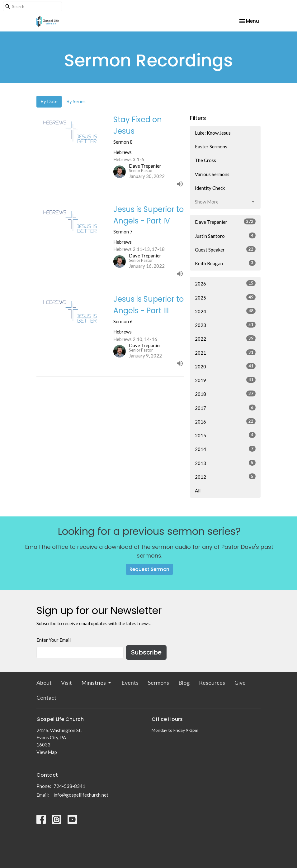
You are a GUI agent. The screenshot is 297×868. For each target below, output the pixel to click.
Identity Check (210, 188)
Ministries (97, 683)
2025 (225, 297)
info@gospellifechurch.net (81, 795)
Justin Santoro (225, 236)
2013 (225, 463)
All (198, 491)
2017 (225, 408)
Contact (46, 698)
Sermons (158, 683)
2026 (225, 283)
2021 (225, 352)
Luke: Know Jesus (213, 133)
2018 (225, 394)
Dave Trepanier (225, 222)
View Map (47, 752)
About (44, 683)
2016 (225, 421)
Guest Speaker (225, 249)
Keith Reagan (225, 263)
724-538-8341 (69, 786)
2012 (225, 477)
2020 (225, 366)
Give (240, 683)
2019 (225, 380)
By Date (49, 101)
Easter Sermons (211, 146)
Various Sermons (212, 174)
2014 (225, 449)
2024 (225, 311)
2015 (225, 435)
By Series (76, 101)
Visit (66, 683)
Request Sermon (149, 569)
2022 (225, 338)
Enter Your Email (54, 640)
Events (130, 683)
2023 (225, 325)
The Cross (205, 160)
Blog (184, 683)
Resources (212, 683)
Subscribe (146, 652)
